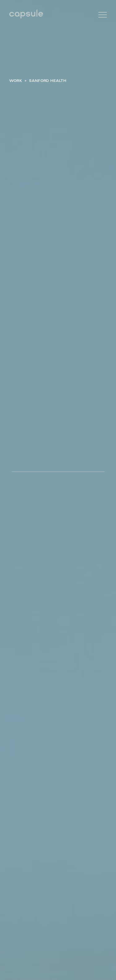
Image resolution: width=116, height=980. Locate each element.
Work (16, 80)
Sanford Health (48, 80)
